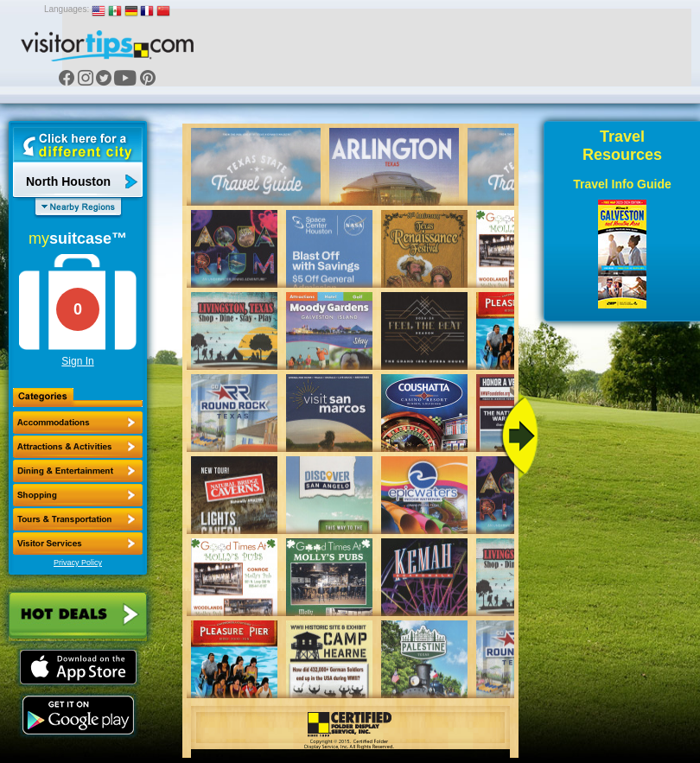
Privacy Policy (78, 563)
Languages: (67, 9)
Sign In (77, 361)
